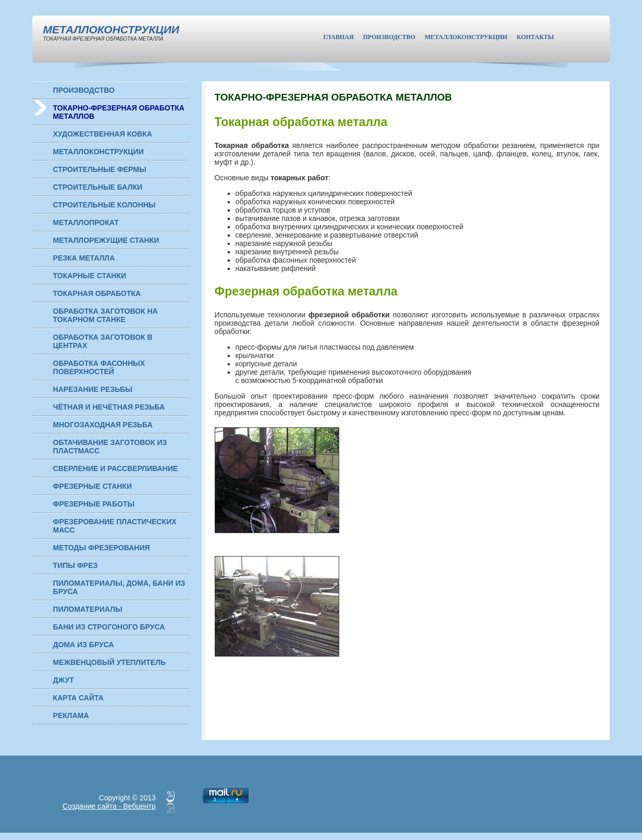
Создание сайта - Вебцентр (109, 806)
